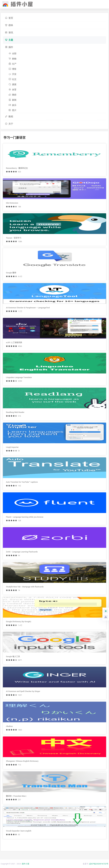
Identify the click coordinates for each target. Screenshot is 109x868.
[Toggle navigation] (103, 4)
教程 (9, 117)
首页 (9, 18)
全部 (12, 54)
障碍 (12, 95)
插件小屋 (25, 864)
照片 (12, 110)
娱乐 (12, 105)
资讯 (9, 33)
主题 (9, 40)
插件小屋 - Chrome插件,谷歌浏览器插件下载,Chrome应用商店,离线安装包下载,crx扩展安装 (17, 3)
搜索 (12, 85)
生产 (12, 64)
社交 (12, 79)
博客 (12, 69)
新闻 (12, 100)
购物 (12, 59)
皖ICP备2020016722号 (99, 864)
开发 (12, 74)
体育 (12, 90)
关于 (9, 124)
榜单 (9, 25)
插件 (9, 47)
